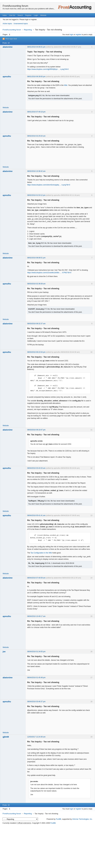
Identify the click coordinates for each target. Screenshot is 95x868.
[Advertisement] (47, 846)
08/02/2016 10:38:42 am (36, 171)
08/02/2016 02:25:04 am (36, 136)
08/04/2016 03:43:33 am (36, 468)
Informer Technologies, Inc (82, 819)
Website (43, 15)
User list (12, 15)
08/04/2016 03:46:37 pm (36, 702)
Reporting (28, 30)
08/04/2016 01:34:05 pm (36, 652)
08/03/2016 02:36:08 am (36, 284)
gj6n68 (6, 737)
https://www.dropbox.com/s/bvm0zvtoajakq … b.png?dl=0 (49, 185)
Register (28, 15)
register (78, 35)
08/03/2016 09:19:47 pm (36, 430)
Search (20, 15)
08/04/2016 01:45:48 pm (36, 678)
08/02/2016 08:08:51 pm (36, 258)
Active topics (7, 24)
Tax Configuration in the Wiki (41, 553)
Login (36, 15)
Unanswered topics (21, 24)
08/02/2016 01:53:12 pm (36, 195)
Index (5, 15)
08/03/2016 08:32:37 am (36, 324)
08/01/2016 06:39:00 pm (36, 77)
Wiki (66, 85)
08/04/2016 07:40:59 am (36, 578)
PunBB (58, 819)
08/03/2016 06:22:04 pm (36, 352)
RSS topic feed (11, 39)
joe (4, 652)
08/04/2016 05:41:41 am (36, 515)
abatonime (8, 47)
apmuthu (7, 77)
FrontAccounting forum (15, 6)
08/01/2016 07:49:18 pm (36, 112)
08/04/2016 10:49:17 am (36, 616)
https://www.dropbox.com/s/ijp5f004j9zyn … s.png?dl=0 (48, 69)
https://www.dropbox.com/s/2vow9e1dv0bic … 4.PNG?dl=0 (49, 273)
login (71, 35)
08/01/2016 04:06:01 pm (36, 47)
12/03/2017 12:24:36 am (36, 737)
